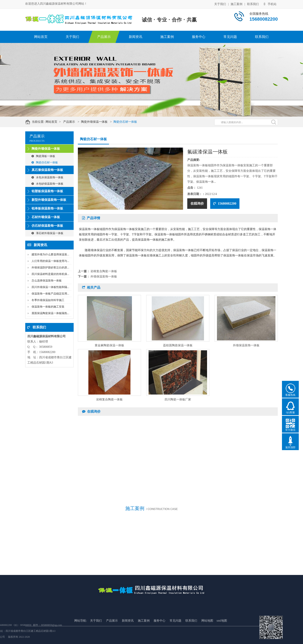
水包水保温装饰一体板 (47, 177)
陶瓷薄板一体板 (43, 156)
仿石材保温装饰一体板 (47, 226)
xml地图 (222, 640)
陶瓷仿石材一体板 (130, 122)
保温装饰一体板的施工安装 (48, 307)
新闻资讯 (136, 37)
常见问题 (230, 37)
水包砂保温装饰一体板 (47, 184)
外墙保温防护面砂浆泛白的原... (50, 267)
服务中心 (199, 37)
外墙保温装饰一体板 (104, 277)
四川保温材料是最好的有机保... (50, 274)
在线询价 (197, 203)
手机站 (270, 4)
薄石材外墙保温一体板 (47, 233)
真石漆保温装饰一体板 (47, 170)
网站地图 (207, 640)
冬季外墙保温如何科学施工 (48, 300)
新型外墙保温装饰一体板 (49, 200)
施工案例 (237, 4)
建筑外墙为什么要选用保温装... (50, 254)
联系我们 (253, 4)
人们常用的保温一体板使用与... (50, 261)
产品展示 (104, 37)
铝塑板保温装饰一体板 (47, 191)
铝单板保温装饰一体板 (47, 208)
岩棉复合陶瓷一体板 (104, 271)
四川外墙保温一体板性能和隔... (50, 287)
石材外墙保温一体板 (46, 217)
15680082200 (225, 203)
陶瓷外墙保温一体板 (99, 122)
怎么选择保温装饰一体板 (47, 281)
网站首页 (41, 37)
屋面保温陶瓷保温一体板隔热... (50, 313)
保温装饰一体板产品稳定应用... (50, 294)
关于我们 (220, 4)
